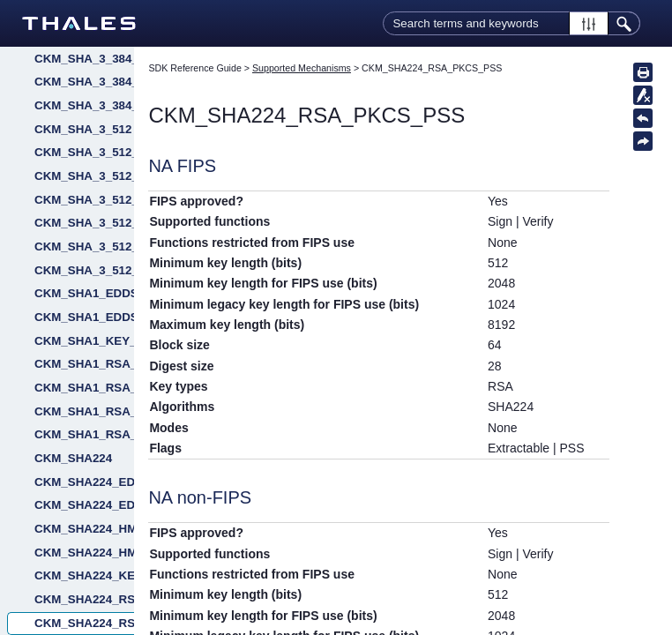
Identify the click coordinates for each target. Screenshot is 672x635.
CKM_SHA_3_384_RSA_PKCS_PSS (84, 105)
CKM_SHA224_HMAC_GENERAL (84, 553)
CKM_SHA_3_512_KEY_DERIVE (84, 223)
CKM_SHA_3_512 (83, 129)
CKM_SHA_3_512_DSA (84, 152)
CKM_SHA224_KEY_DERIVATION (84, 575)
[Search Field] (511, 23)
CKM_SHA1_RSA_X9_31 (84, 411)
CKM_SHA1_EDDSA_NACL (84, 317)
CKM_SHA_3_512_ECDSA (84, 176)
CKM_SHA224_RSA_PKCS (84, 599)
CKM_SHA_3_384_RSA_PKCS (84, 82)
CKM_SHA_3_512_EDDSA (84, 200)
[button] (589, 23)
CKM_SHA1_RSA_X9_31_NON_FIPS (84, 434)
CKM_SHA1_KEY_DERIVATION (84, 341)
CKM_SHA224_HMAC (84, 529)
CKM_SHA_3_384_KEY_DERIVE (84, 59)
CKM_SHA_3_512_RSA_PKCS (84, 247)
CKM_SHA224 (73, 458)
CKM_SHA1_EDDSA (84, 293)
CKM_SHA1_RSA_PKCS (84, 364)
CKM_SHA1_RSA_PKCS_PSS (84, 388)
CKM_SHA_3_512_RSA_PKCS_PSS (84, 270)
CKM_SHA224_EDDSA (84, 482)
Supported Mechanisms (302, 68)
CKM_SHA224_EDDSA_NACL (84, 505)
